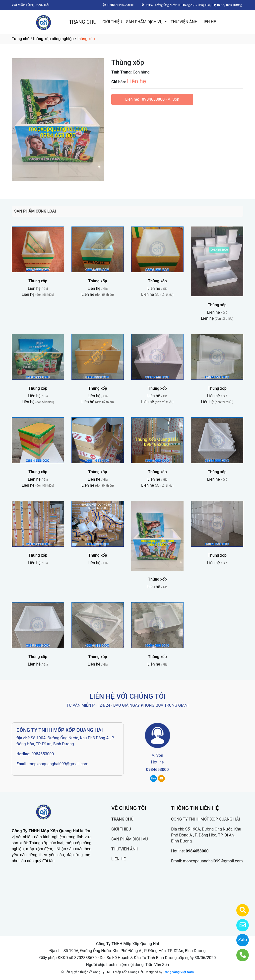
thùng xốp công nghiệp (53, 39)
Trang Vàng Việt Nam (178, 972)
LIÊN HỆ (209, 22)
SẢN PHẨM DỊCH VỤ (145, 22)
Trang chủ (21, 39)
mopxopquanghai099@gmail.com (58, 764)
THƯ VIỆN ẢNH (184, 22)
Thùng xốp (38, 281)
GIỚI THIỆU (112, 22)
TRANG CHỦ (83, 22)
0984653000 (153, 99)
